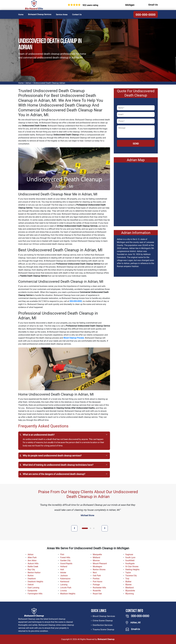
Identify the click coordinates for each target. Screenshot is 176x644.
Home (21, 15)
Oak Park (97, 576)
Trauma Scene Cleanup (103, 629)
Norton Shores (99, 570)
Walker (128, 582)
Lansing (64, 585)
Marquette (97, 554)
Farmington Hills (35, 594)
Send (136, 144)
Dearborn (32, 579)
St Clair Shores (132, 567)
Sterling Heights (132, 570)
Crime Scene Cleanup (103, 621)
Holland (64, 567)
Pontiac (96, 579)
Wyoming (130, 594)
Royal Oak (97, 594)
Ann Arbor (32, 560)
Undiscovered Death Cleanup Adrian (49, 83)
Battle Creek (33, 567)
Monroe (96, 560)
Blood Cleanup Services (104, 616)
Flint (62, 554)
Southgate (130, 563)
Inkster (63, 573)
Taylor (128, 573)
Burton (31, 576)
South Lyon (130, 557)
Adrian (28, 83)
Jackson (64, 576)
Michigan (130, 5)
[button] (85, 528)
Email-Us (153, 5)
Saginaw (129, 554)
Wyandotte (130, 591)
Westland (129, 588)
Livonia (63, 591)
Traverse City (131, 576)
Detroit (31, 585)
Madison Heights (68, 594)
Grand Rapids (66, 563)
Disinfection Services (103, 625)
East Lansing (33, 588)
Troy (127, 579)
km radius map (136, 193)
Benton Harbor (34, 573)
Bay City (31, 570)
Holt (62, 570)
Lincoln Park (66, 588)
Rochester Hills (99, 588)
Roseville (97, 591)
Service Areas (62, 15)
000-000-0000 (146, 15)
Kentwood (65, 582)
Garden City (65, 560)
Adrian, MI (135, 622)
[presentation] (74, 528)
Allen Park (32, 557)
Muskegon (97, 567)
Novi (95, 573)
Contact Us (77, 15)
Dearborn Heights (35, 582)
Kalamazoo (65, 579)
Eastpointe (32, 591)
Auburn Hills (33, 563)
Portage (96, 585)
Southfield (130, 560)
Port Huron (98, 582)
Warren (128, 585)
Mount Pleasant (100, 563)
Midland (96, 557)
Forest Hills (65, 557)
